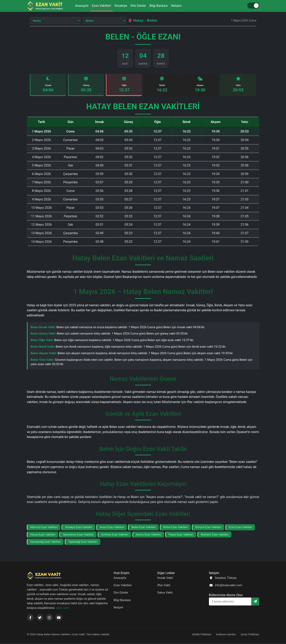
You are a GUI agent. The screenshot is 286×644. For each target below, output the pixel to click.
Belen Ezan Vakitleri (144, 528)
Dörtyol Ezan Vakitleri (208, 528)
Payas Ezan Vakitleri (181, 536)
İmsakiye (120, 6)
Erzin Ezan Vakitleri (241, 528)
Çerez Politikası (250, 635)
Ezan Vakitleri (99, 6)
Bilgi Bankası (161, 6)
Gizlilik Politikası (202, 635)
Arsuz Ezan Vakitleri (112, 528)
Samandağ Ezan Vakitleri (45, 543)
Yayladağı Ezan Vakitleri (83, 543)
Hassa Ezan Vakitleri (43, 536)
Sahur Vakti (165, 594)
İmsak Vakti (165, 579)
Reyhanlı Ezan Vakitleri (215, 536)
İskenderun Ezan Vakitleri (78, 536)
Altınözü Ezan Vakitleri (44, 528)
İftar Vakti (164, 586)
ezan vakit (62, 609)
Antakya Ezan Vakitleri (79, 528)
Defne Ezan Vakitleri (176, 528)
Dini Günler (139, 6)
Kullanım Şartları (226, 635)
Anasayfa (77, 6)
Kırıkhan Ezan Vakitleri (115, 536)
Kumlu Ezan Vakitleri (148, 536)
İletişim (181, 6)
